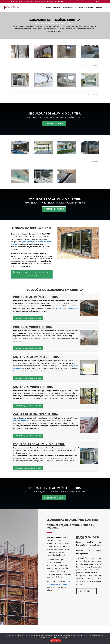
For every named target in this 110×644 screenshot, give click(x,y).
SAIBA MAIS (86, 591)
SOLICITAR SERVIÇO (54, 123)
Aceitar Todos (56, 641)
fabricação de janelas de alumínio (34, 242)
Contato (99, 8)
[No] (107, 638)
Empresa (57, 8)
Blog (98, 2)
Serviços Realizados (86, 8)
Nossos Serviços (68, 8)
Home (48, 8)
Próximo (94, 66)
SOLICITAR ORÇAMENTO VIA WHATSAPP (28, 318)
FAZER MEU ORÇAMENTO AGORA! (33, 274)
